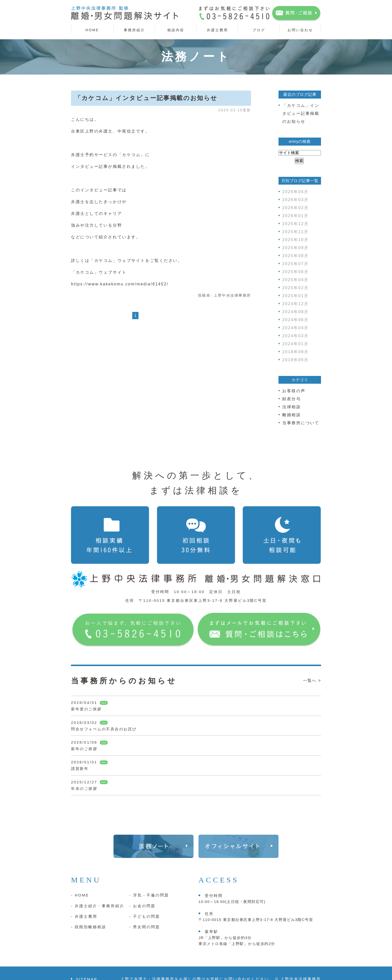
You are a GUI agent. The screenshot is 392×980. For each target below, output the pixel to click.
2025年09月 (295, 248)
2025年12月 (295, 224)
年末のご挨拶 (84, 789)
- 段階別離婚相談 (89, 915)
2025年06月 (295, 272)
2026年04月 (295, 192)
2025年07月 (295, 264)
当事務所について (301, 423)
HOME (92, 30)
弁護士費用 (217, 30)
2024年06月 (295, 320)
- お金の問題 (142, 894)
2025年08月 (295, 256)
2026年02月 (295, 208)
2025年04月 (295, 280)
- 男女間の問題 (145, 915)
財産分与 (291, 399)
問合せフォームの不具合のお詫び (104, 729)
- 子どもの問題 (145, 904)
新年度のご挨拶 (86, 709)
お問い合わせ (300, 30)
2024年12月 (295, 304)
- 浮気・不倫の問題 (149, 883)
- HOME (80, 883)
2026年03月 (295, 200)
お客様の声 (294, 391)
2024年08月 (295, 312)
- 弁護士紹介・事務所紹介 (98, 894)
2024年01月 (295, 344)
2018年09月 (295, 352)
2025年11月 (295, 232)
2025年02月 (295, 288)
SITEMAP (87, 967)
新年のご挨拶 (84, 749)
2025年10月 (295, 240)
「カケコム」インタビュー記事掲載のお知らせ (146, 98)
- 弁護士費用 (84, 904)
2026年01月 (295, 216)
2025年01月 (295, 296)
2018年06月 (295, 360)
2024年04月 (295, 328)
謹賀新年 (80, 769)
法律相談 (291, 407)
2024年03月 (295, 336)
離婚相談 (291, 415)
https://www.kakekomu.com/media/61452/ (120, 284)
